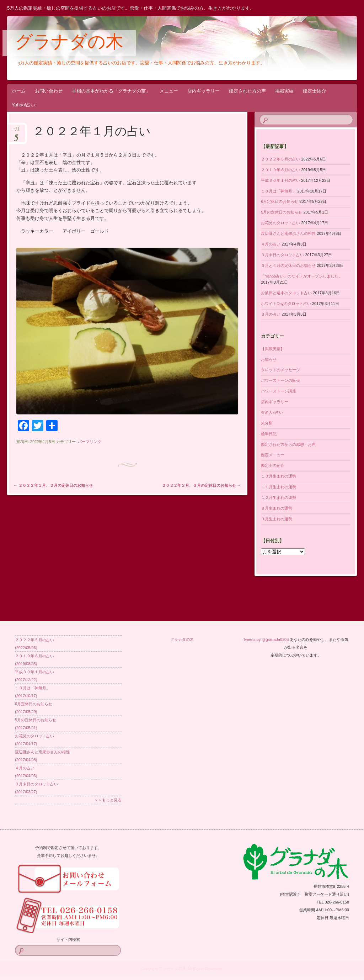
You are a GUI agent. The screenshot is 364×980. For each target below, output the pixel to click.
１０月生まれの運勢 (279, 476)
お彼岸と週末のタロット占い (286, 293)
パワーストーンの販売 (280, 380)
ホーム (19, 91)
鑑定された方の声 (247, 91)
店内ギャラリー (204, 91)
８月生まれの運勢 (277, 508)
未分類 (267, 423)
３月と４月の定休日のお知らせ (288, 265)
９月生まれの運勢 (277, 519)
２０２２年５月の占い (280, 159)
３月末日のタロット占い (282, 255)
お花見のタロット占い (280, 223)
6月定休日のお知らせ (280, 201)
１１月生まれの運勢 (279, 487)
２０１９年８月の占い (280, 170)
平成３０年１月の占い (280, 180)
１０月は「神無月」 (279, 191)
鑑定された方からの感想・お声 (288, 444)
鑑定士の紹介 (273, 465)
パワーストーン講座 (279, 391)
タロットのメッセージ (280, 370)
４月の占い (271, 244)
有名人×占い (272, 412)
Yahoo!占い (23, 105)
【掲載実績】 (273, 349)
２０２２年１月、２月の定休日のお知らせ (53, 485)
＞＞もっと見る (108, 800)
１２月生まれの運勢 (279, 497)
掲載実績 (284, 91)
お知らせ (269, 359)
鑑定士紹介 (314, 91)
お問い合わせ (49, 91)
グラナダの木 (69, 43)
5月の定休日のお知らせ (282, 212)
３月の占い (271, 314)
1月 (16, 131)
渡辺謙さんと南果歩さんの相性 (288, 233)
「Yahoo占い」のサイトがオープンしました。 (302, 276)
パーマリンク (90, 442)
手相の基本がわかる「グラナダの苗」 (111, 91)
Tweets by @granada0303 (266, 639)
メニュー (169, 91)
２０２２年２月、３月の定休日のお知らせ (201, 485)
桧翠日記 (269, 434)
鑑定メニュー (273, 455)
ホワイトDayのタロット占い (286, 304)
